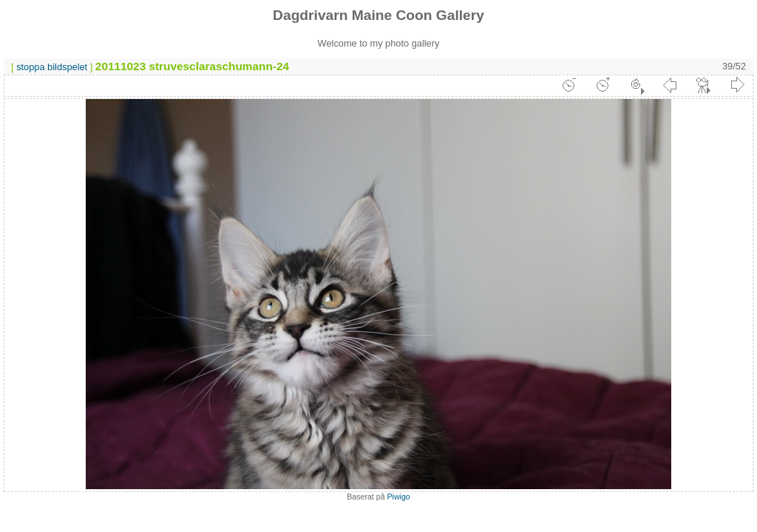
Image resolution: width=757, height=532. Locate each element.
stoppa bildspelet (52, 67)
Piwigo (399, 497)
